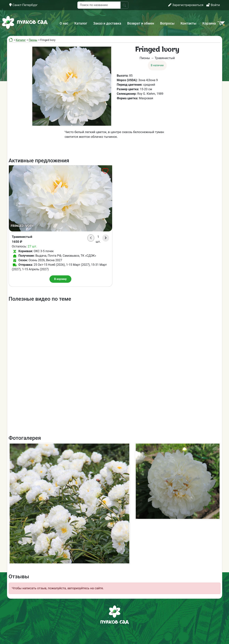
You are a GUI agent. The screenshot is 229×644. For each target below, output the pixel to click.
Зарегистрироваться (186, 5)
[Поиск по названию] (99, 5)
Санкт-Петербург (24, 5)
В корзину (60, 279)
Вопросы (167, 23)
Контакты (188, 23)
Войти (213, 5)
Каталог (81, 23)
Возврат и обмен (141, 23)
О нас (64, 23)
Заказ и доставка (107, 23)
